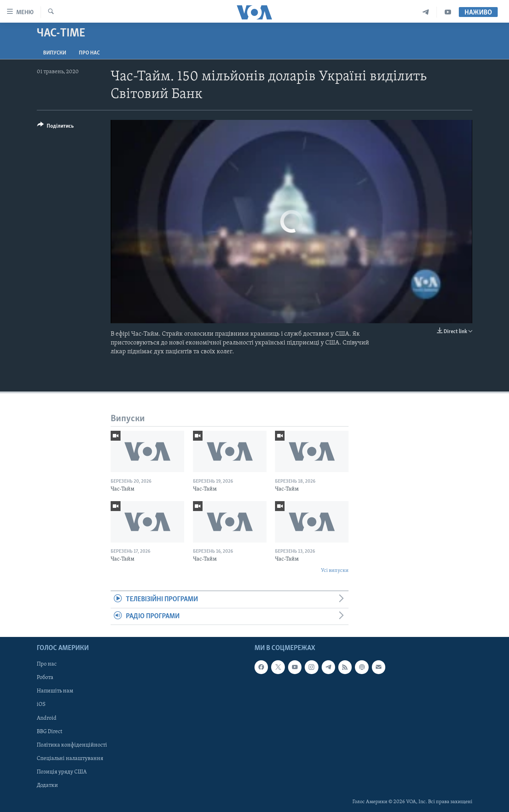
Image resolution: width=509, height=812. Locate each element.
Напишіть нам (55, 691)
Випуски (55, 53)
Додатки (47, 785)
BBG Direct (49, 732)
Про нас (89, 53)
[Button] (55, 127)
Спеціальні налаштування (70, 759)
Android (47, 718)
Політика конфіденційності (72, 745)
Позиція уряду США (62, 772)
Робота (45, 678)
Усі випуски (335, 571)
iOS (41, 704)
